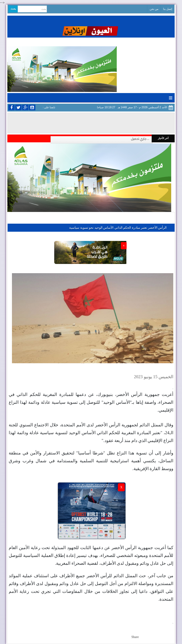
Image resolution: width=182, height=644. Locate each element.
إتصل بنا (168, 9)
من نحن (154, 9)
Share (135, 637)
